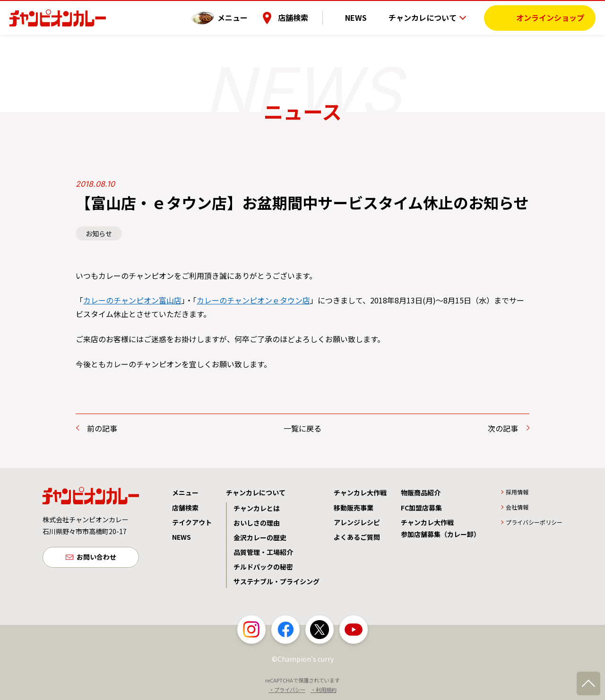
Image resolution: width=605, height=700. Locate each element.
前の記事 (102, 428)
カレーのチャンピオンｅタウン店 (253, 300)
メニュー (248, 17)
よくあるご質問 (357, 537)
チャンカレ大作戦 (360, 493)
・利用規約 (324, 690)
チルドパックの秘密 (263, 567)
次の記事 (503, 428)
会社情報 (517, 507)
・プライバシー (287, 690)
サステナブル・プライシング (277, 581)
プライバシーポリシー (534, 522)
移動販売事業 (354, 508)
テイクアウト (192, 522)
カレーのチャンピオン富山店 (132, 300)
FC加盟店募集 (421, 508)
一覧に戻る (302, 428)
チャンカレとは (257, 508)
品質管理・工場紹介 (263, 552)
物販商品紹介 (421, 493)
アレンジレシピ (357, 522)
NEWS (363, 17)
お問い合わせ (96, 558)
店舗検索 (309, 17)
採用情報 (517, 492)
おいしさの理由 (257, 523)
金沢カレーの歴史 (260, 537)
